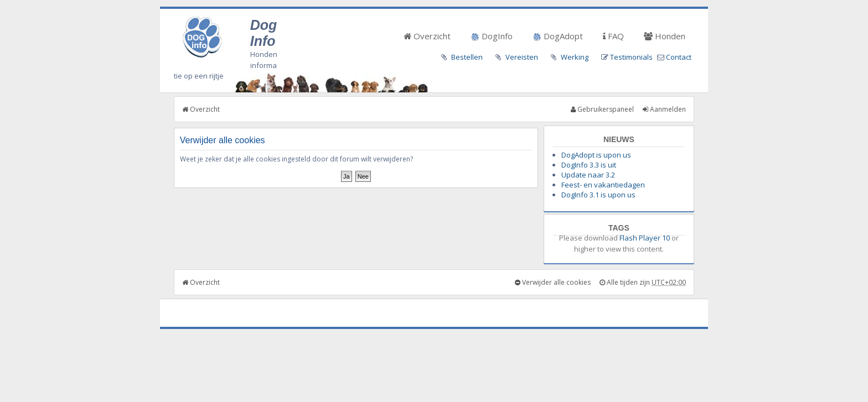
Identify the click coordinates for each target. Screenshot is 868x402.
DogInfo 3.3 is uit (589, 165)
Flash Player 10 (645, 238)
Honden (665, 36)
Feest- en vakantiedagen (603, 185)
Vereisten (522, 57)
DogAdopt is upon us (596, 155)
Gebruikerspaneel (602, 109)
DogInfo (492, 36)
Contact (679, 57)
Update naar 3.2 (588, 175)
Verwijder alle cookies (553, 282)
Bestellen (467, 57)
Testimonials (631, 57)
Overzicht (427, 36)
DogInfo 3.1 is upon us (598, 195)
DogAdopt (558, 36)
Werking (575, 57)
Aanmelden (664, 109)
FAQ (613, 36)
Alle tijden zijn (643, 282)
